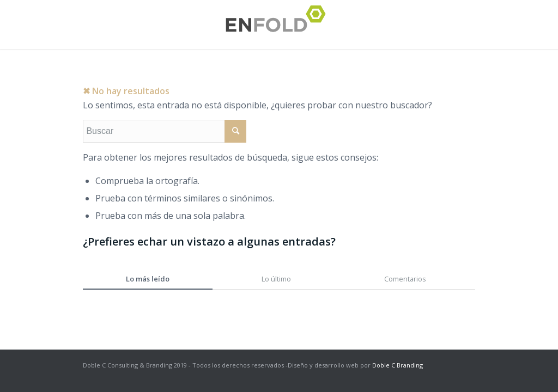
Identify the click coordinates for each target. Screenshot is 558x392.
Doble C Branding (398, 365)
